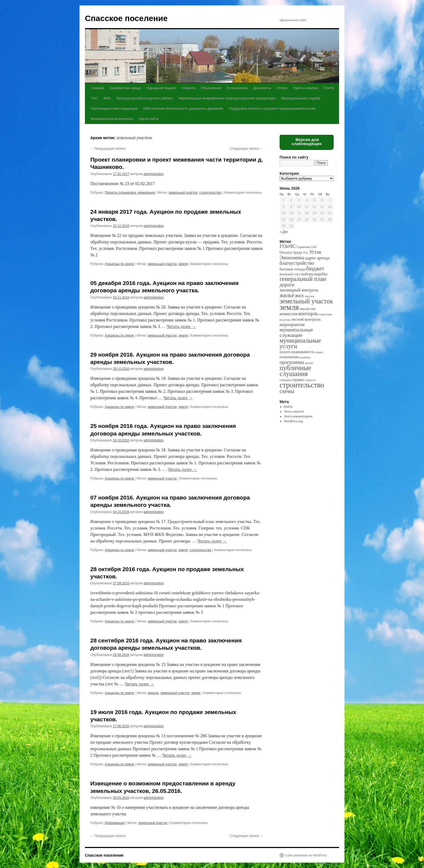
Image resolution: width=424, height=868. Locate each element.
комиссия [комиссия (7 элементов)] (289, 314)
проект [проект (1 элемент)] (309, 363)
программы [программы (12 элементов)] (292, 362)
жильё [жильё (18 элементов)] (287, 295)
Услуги (282, 88)
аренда (153, 693)
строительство (210, 193)
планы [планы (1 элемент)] (319, 352)
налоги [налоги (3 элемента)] (285, 352)
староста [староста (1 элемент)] (310, 380)
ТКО (94, 98)
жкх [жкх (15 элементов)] (299, 295)
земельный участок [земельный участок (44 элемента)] (306, 301)
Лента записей (294, 411)
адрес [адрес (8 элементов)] (311, 258)
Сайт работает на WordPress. (306, 855)
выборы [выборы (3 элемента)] (307, 274)
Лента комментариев (298, 416)
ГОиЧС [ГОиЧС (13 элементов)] (288, 246)
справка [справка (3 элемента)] (298, 380)
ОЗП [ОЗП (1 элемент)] (314, 247)
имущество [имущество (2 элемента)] (308, 309)
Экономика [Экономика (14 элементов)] (292, 258)
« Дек (284, 232)
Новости (188, 88)
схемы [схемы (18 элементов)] (287, 391)
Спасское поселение (126, 18)
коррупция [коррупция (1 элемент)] (326, 314)
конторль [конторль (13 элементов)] (308, 314)
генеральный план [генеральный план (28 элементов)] (303, 279)
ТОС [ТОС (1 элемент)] (306, 253)
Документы (262, 88)
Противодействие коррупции (114, 108)
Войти (288, 407)
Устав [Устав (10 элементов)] (315, 252)
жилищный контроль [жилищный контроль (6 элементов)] (299, 290)
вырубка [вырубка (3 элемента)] (321, 274)
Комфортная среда (125, 88)
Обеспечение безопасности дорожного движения (183, 108)
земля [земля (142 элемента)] (289, 307)
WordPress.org (293, 421)
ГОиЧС (329, 88)
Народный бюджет (161, 88)
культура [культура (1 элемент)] (285, 320)
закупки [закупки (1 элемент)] (310, 296)
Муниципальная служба (301, 98)
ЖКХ (107, 98)
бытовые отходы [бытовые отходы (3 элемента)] (292, 269)
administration (154, 174)
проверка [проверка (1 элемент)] (305, 357)
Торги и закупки (305, 88)
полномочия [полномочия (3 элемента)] (289, 357)
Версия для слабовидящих (307, 142)
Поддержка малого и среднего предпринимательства (272, 108)
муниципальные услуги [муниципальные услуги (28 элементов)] (300, 343)
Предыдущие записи (108, 149)
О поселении (237, 88)
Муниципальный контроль (112, 119)
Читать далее (181, 326)
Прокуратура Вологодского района (144, 98)
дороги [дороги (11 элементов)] (287, 285)
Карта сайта (148, 119)
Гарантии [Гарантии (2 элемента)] (303, 247)
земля (183, 264)
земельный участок (183, 193)
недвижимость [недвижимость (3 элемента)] (303, 352)
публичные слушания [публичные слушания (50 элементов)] (295, 371)
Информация (115, 823)
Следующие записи (247, 149)
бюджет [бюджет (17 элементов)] (315, 269)
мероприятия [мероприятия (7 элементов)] (292, 325)
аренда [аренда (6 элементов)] (323, 258)
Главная (97, 88)
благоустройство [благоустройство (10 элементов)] (297, 263)
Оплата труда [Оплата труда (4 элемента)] (291, 252)
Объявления (211, 88)
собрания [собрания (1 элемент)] (285, 380)
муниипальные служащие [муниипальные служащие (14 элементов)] (296, 332)
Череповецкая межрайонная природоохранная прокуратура (227, 98)
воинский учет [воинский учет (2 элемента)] (290, 274)
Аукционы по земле (119, 264)
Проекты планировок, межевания (130, 193)
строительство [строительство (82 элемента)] (302, 385)
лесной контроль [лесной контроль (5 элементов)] (306, 319)
